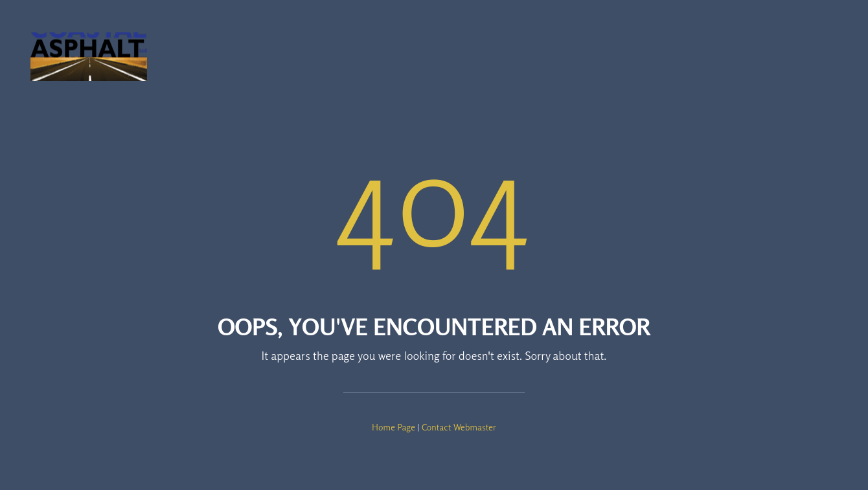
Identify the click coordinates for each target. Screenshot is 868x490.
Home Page (394, 427)
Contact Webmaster (459, 427)
